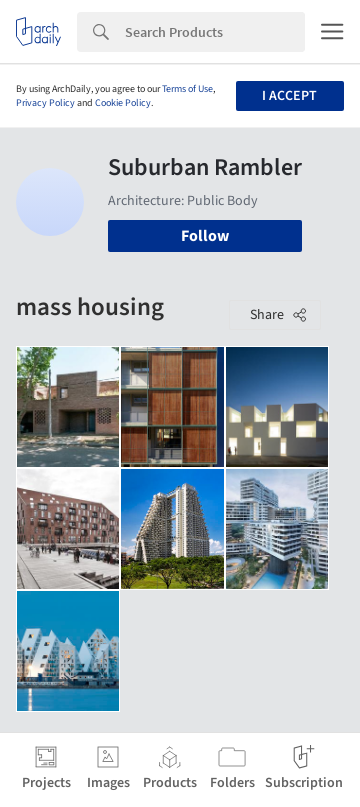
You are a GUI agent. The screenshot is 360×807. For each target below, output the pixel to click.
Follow (205, 236)
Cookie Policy (123, 103)
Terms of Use (187, 89)
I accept (289, 96)
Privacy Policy (45, 103)
